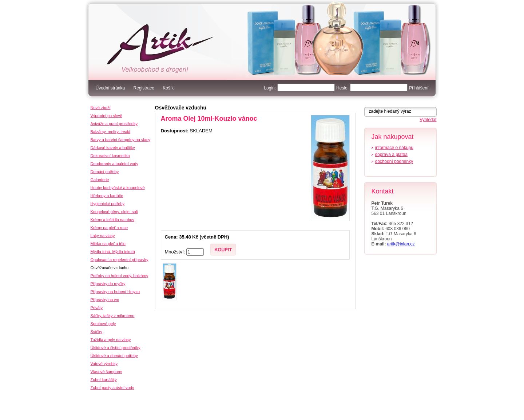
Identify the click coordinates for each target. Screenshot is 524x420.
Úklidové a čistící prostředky (116, 348)
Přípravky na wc (105, 300)
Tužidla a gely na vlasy (111, 340)
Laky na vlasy (103, 236)
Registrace (144, 88)
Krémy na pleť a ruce (109, 228)
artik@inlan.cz (401, 244)
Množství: (176, 252)
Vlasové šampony (106, 372)
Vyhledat (428, 120)
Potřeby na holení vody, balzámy (120, 276)
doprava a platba (391, 155)
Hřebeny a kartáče (107, 196)
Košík (168, 88)
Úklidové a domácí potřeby (114, 356)
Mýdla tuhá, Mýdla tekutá (113, 252)
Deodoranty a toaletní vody (114, 164)
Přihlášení (419, 88)
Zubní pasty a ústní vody (112, 388)
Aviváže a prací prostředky (114, 124)
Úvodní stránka (110, 88)
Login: (270, 88)
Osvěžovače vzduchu (181, 108)
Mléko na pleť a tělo (108, 244)
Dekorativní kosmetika (110, 156)
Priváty (97, 308)
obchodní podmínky (394, 161)
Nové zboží (101, 108)
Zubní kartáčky (104, 380)
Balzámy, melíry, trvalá (111, 132)
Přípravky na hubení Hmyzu (115, 292)
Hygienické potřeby (108, 204)
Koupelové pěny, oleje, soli (114, 212)
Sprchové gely (103, 324)
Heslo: (342, 88)
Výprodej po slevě (106, 116)
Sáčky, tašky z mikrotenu (113, 316)
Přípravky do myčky (108, 284)
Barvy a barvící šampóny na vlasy (120, 140)
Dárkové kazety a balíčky (113, 148)
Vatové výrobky (104, 364)
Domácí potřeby (105, 172)
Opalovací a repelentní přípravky (120, 260)
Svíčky (96, 332)
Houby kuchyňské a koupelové (118, 188)
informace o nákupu (394, 148)
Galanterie (100, 180)
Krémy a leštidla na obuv (112, 220)
